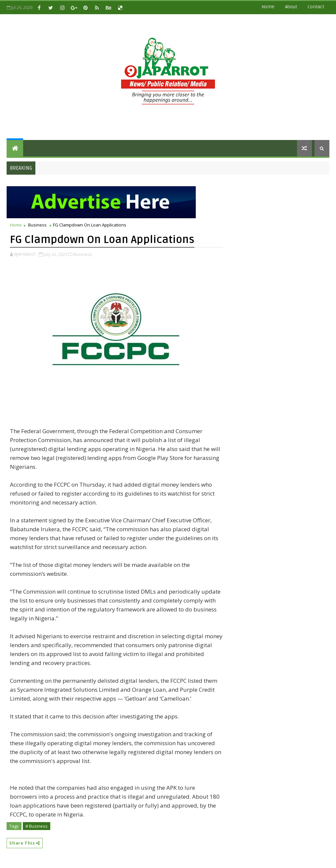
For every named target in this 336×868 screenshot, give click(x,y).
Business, (83, 254)
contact (316, 7)
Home (268, 7)
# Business (37, 826)
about (291, 7)
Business (37, 225)
